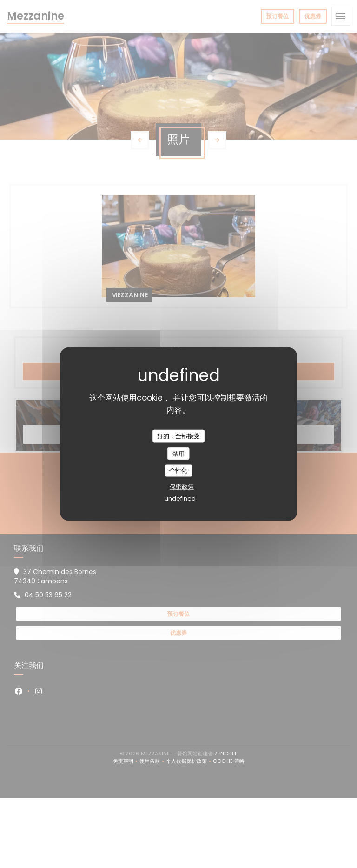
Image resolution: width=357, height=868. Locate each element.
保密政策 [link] (182, 486)
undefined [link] (180, 498)
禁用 (178, 453)
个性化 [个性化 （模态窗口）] (178, 471)
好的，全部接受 (178, 436)
